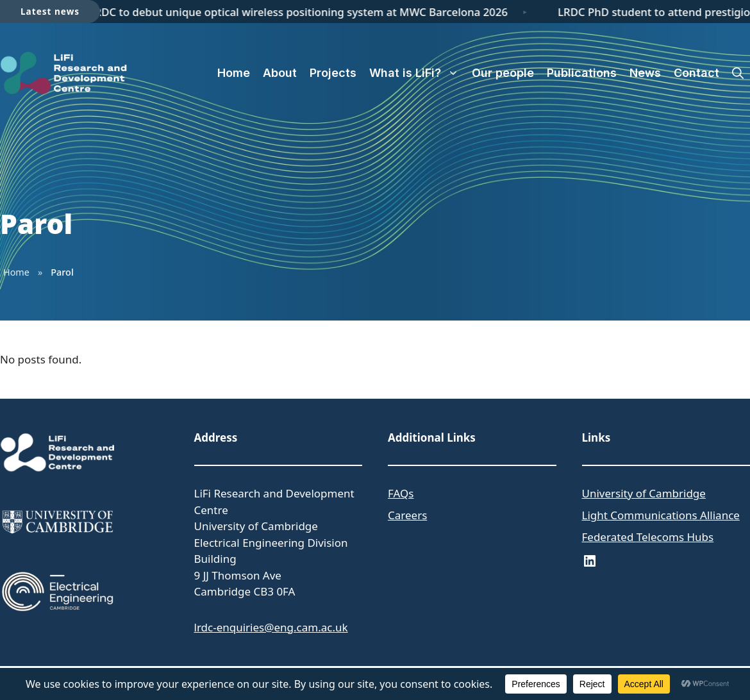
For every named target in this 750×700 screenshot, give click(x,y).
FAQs (401, 493)
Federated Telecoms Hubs (648, 537)
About (280, 73)
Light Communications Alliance (661, 515)
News (645, 73)
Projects (333, 73)
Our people (503, 73)
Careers (407, 515)
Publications (582, 73)
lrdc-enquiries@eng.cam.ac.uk (271, 627)
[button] (738, 73)
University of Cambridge (644, 493)
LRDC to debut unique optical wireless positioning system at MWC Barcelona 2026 (301, 12)
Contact (696, 73)
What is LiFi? (417, 73)
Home (234, 73)
